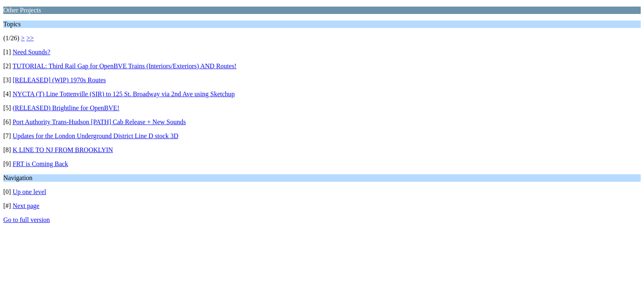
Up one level (30, 192)
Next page (26, 206)
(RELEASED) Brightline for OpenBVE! (66, 108)
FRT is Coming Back (40, 164)
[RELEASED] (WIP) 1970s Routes (59, 80)
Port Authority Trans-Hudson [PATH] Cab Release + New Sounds (99, 122)
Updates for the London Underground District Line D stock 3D (96, 136)
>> (30, 38)
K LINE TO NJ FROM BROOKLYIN (63, 150)
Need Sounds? (32, 52)
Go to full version (26, 220)
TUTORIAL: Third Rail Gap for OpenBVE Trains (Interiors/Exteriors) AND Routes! (124, 66)
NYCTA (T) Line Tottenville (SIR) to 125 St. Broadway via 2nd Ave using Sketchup (124, 94)
